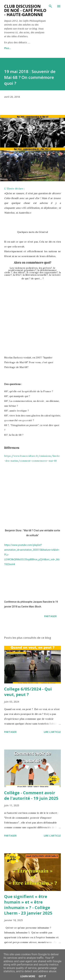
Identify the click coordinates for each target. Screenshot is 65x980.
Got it (42, 976)
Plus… (8, 48)
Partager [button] (50, 616)
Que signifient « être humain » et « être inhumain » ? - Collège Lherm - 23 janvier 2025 (28, 905)
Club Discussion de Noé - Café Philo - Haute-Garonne (25, 10)
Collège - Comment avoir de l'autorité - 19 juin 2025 (31, 795)
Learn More (28, 976)
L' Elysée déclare (14, 189)
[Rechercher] (50, 6)
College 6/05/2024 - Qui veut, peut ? (28, 692)
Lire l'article (52, 732)
